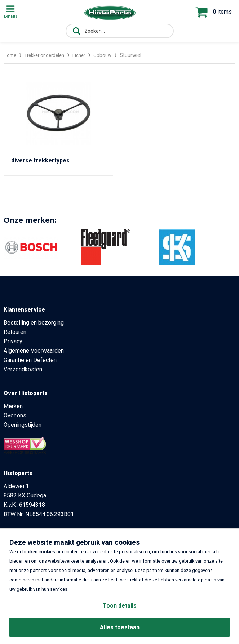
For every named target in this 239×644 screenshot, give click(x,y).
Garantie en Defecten (30, 360)
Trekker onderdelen (48, 55)
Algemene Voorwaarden (34, 351)
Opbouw (110, 55)
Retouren (15, 332)
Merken (13, 406)
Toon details (120, 606)
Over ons (15, 415)
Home (10, 55)
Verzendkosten (23, 369)
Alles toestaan (120, 627)
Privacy (13, 341)
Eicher (85, 55)
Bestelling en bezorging (34, 323)
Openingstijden (23, 425)
